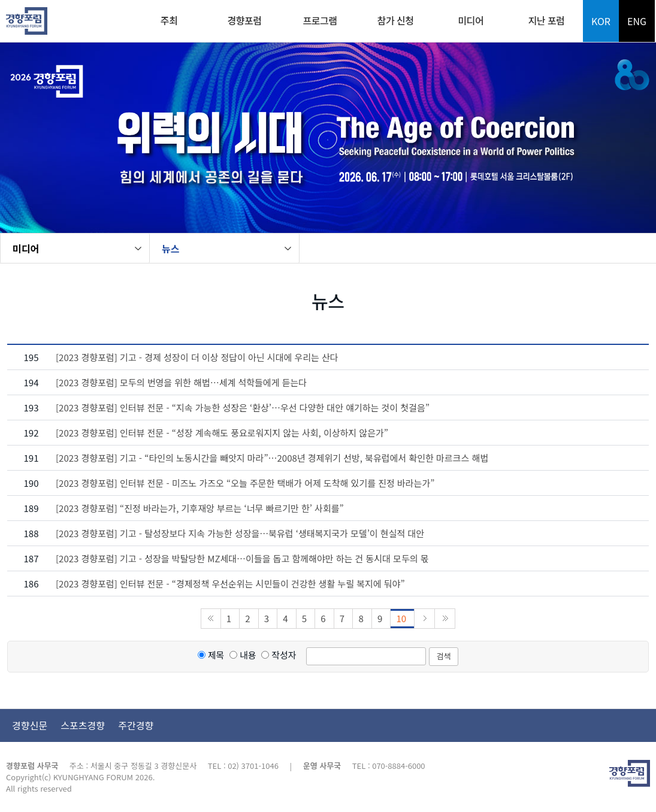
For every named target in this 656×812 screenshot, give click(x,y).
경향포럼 (245, 20)
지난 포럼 (546, 20)
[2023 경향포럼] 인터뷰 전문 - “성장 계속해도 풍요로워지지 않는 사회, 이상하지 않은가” (222, 433)
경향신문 (30, 725)
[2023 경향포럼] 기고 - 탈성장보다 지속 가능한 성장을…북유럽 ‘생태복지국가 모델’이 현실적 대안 (240, 533)
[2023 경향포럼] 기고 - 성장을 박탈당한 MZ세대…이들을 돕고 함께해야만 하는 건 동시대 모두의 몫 (242, 558)
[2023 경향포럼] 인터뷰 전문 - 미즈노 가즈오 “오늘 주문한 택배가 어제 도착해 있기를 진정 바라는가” (245, 483)
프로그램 (320, 20)
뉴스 (170, 249)
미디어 (471, 20)
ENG (637, 21)
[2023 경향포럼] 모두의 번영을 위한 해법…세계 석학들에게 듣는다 (181, 382)
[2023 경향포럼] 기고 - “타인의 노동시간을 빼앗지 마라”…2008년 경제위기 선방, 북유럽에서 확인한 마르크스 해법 (272, 458)
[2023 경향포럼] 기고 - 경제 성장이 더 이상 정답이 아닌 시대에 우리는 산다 (197, 357)
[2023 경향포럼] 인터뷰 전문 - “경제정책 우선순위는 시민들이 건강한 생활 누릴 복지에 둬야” (230, 584)
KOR (601, 21)
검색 (444, 656)
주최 (169, 20)
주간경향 (136, 725)
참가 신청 (396, 20)
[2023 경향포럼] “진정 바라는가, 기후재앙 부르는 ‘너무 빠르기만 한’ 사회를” (200, 508)
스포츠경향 (83, 725)
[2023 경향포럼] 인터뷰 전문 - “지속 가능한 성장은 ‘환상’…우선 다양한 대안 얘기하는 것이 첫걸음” (243, 407)
